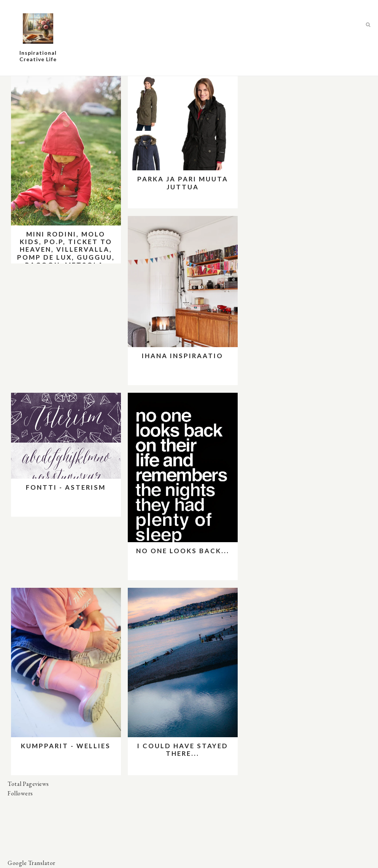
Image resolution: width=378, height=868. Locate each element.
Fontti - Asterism (66, 487)
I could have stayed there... (183, 750)
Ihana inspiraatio (183, 356)
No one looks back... (183, 551)
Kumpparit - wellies (66, 746)
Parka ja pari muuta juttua (183, 183)
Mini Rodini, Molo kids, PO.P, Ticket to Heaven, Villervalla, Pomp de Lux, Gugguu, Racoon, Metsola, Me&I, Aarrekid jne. (66, 253)
